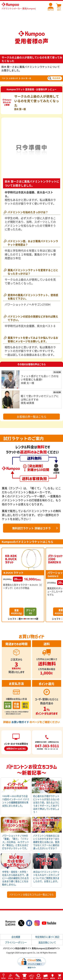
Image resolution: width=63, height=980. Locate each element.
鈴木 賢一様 (26, 79)
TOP (4, 78)
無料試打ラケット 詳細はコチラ (31, 528)
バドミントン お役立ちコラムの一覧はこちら (32, 895)
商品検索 (54, 78)
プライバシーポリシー (16, 943)
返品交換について (47, 943)
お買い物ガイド (20, 722)
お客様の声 (13, 79)
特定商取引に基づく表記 (47, 937)
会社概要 (16, 937)
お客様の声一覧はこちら (32, 417)
